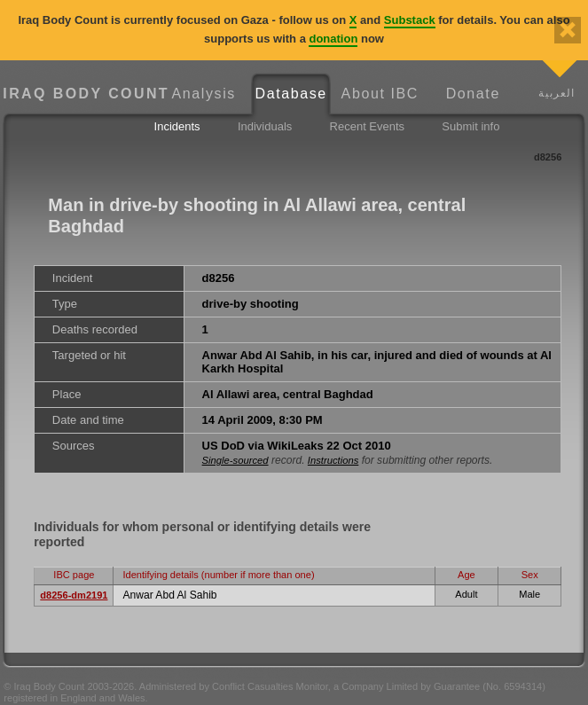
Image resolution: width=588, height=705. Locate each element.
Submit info (470, 126)
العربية (557, 93)
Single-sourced (235, 460)
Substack (410, 20)
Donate (473, 94)
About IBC (380, 94)
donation (333, 39)
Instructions (333, 460)
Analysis (204, 94)
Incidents (177, 126)
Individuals (265, 126)
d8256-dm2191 (74, 595)
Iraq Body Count (81, 94)
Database (291, 94)
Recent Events (368, 126)
